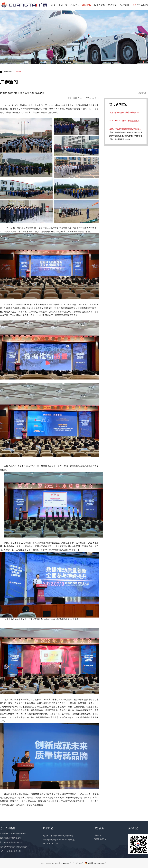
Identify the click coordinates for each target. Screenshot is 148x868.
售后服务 (112, 5)
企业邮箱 (145, 5)
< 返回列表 (142, 93)
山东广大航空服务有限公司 (10, 851)
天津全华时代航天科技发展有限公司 (14, 847)
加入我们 (124, 5)
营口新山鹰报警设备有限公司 (11, 842)
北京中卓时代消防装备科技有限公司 (14, 833)
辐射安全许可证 (100, 839)
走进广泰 (63, 5)
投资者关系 (100, 5)
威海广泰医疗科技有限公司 (10, 838)
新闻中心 (87, 5)
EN (138, 5)
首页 (53, 5)
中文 (135, 5)
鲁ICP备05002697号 (65, 863)
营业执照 (98, 835)
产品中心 (75, 5)
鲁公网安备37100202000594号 (97, 863)
